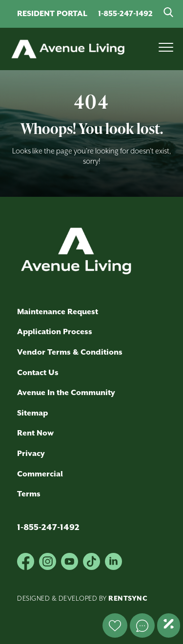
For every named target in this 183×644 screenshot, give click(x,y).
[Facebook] (26, 561)
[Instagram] (48, 561)
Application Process (55, 332)
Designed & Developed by (82, 599)
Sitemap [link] (32, 413)
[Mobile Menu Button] (166, 49)
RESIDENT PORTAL (52, 14)
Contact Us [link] (38, 373)
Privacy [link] (31, 454)
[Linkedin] (113, 561)
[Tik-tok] (91, 561)
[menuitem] (87, 373)
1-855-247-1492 (125, 14)
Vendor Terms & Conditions (70, 352)
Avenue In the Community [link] (66, 393)
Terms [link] (29, 494)
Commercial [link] (40, 474)
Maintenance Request (58, 312)
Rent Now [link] (35, 433)
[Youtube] (70, 561)
